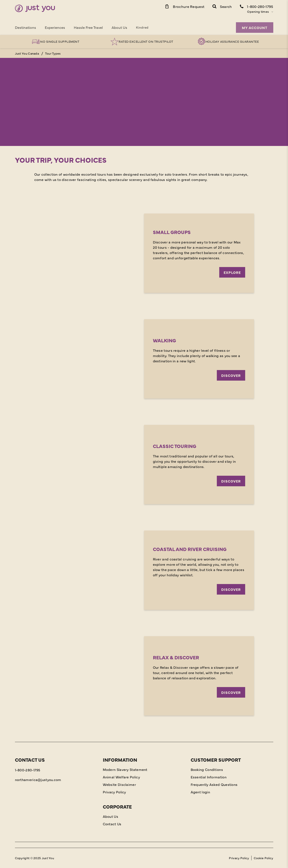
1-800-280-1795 (28, 770)
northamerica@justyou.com (38, 780)
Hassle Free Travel (88, 27)
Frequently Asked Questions (214, 784)
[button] (222, 6)
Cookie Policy (264, 858)
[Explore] (144, 253)
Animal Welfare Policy (121, 777)
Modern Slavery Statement (125, 769)
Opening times (258, 11)
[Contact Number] (257, 6)
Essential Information (209, 777)
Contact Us (112, 824)
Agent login (200, 792)
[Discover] (144, 359)
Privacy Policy (114, 792)
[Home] (35, 8)
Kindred (142, 27)
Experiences (55, 27)
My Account (255, 28)
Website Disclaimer (119, 784)
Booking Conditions (207, 769)
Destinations (25, 27)
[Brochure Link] (184, 6)
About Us (119, 27)
